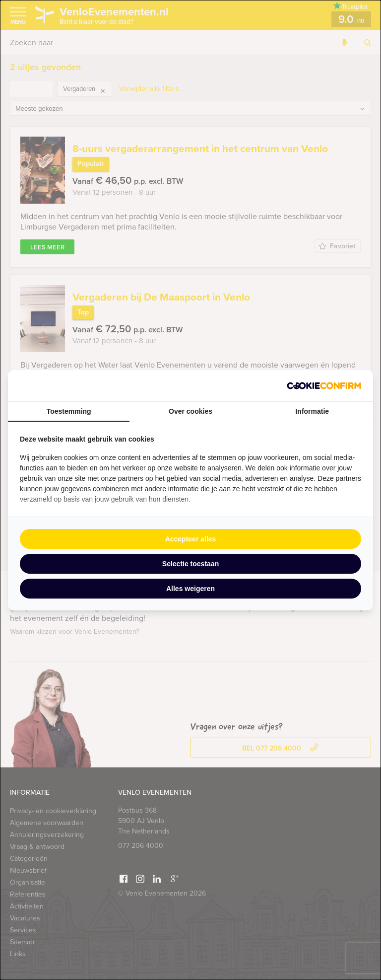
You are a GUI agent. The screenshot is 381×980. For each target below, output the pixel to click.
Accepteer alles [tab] (191, 539)
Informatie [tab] (312, 411)
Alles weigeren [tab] (190, 589)
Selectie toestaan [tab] (190, 564)
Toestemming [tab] (69, 411)
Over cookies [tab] (190, 411)
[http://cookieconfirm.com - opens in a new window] (324, 386)
